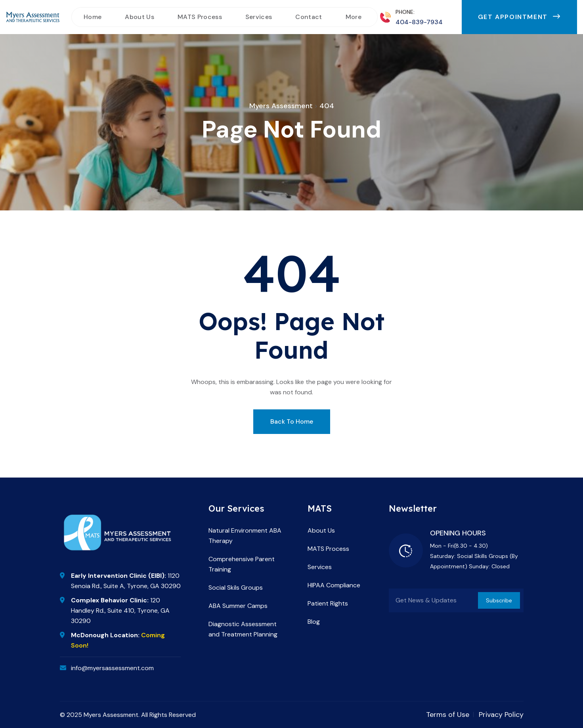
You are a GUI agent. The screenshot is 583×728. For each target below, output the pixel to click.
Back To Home (292, 421)
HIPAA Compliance (334, 585)
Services (259, 17)
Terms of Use (448, 715)
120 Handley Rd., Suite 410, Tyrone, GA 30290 (120, 610)
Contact (309, 17)
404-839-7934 (419, 22)
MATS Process (200, 17)
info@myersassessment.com (112, 668)
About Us (140, 17)
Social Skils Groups (236, 588)
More (354, 17)
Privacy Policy (501, 715)
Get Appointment (519, 17)
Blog (314, 622)
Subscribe (499, 600)
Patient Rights (328, 603)
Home (93, 17)
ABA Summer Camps (238, 606)
